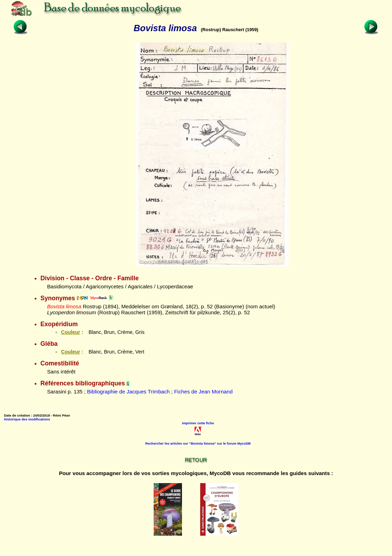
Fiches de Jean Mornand (204, 392)
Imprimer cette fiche (198, 423)
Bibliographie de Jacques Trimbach (128, 392)
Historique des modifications (27, 419)
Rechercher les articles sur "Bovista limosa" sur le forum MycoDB (198, 443)
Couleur (70, 332)
